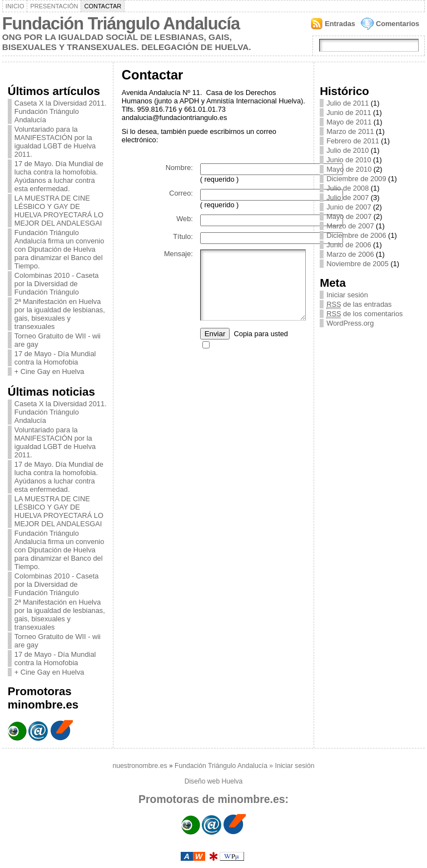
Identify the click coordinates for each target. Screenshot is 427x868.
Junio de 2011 (349, 113)
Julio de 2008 (347, 188)
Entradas (340, 24)
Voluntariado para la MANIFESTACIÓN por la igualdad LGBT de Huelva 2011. (55, 142)
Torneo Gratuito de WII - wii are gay (58, 340)
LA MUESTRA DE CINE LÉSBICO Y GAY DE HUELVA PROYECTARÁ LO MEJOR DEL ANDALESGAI (59, 211)
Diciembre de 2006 (356, 235)
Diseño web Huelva (214, 781)
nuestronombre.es (140, 766)
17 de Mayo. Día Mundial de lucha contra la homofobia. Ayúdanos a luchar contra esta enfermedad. (59, 176)
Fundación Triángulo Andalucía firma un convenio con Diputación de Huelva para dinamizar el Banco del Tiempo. (59, 249)
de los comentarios (364, 314)
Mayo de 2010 (349, 169)
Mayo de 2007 (349, 216)
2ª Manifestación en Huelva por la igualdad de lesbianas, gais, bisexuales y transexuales (60, 314)
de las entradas (359, 304)
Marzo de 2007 (350, 226)
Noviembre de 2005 (358, 264)
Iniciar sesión (347, 295)
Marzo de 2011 (350, 131)
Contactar (103, 6)
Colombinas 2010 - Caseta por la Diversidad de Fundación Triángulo (57, 284)
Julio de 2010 (347, 150)
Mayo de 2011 (349, 122)
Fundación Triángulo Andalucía (121, 24)
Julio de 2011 (347, 103)
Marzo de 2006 (350, 254)
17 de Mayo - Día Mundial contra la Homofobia (55, 358)
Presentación (54, 6)
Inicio (15, 6)
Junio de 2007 (349, 207)
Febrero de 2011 (353, 141)
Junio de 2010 (349, 160)
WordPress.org (350, 323)
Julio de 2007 (347, 198)
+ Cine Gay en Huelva (49, 371)
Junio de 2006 (349, 245)
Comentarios (398, 24)
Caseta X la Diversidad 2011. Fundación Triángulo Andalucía (61, 111)
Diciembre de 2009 (356, 179)
